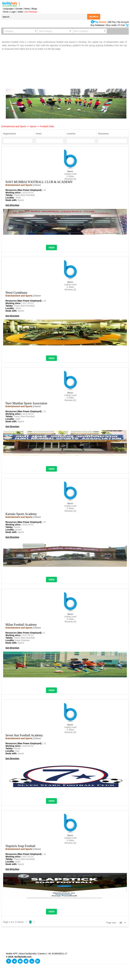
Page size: (111, 923)
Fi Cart (124, 25)
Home (5, 12)
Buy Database (98, 25)
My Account (123, 22)
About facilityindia (28, 954)
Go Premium (31, 12)
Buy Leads (111, 25)
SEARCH (94, 17)
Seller (20, 12)
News (27, 9)
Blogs (34, 9)
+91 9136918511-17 (57, 954)
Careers (42, 954)
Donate (19, 9)
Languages (8, 9)
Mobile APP (12, 954)
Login (13, 12)
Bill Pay (112, 22)
